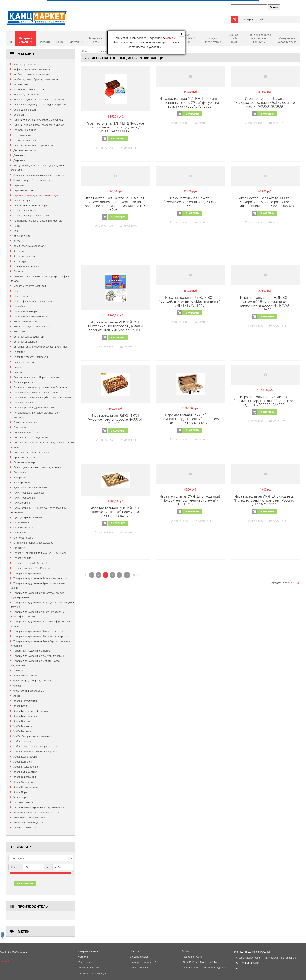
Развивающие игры (25, 462)
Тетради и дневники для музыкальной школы (40, 553)
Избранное (104, 148)
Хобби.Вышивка (23, 726)
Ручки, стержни (22, 503)
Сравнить (128, 148)
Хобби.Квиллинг (23, 762)
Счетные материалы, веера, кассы (34, 543)
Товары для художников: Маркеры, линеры (39, 631)
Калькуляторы (22, 200)
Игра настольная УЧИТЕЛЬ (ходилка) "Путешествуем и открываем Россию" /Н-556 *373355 (265, 500)
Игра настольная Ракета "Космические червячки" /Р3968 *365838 (190, 202)
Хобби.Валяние (22, 721)
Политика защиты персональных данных (259, 38)
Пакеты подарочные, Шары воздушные (36, 377)
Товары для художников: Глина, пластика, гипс (41, 578)
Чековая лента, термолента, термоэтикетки (39, 807)
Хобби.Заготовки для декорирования (35, 747)
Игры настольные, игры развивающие (36, 195)
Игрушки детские (24, 190)
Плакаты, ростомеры (26, 422)
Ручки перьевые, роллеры (29, 493)
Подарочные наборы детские (31, 437)
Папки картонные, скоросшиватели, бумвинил (40, 387)
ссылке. (171, 38)
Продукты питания (24, 457)
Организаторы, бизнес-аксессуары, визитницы (41, 347)
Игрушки (19, 185)
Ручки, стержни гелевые (28, 517)
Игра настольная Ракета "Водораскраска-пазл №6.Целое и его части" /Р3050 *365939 (265, 102)
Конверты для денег (25, 256)
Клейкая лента (22, 236)
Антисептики (21, 84)
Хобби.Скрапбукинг (25, 777)
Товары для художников (28, 573)
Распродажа (21, 477)
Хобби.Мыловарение (26, 767)
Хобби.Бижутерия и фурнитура (31, 711)
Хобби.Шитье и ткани (26, 787)
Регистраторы (22, 482)
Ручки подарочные (24, 498)
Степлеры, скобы (23, 538)
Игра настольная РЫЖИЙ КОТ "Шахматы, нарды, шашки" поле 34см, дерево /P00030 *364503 (265, 401)
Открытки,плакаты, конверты (31, 357)
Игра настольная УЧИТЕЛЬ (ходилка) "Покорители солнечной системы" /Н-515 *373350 (190, 500)
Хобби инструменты (25, 701)
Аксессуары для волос (27, 64)
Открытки (19, 352)
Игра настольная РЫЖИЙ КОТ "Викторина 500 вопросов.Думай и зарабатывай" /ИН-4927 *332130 (115, 326)
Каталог (87, 51)
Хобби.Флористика (24, 782)
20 (289, 583)
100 (297, 583)
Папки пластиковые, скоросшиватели (36, 392)
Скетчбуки (20, 533)
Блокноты (19, 115)
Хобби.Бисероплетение (27, 716)
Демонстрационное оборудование (34, 145)
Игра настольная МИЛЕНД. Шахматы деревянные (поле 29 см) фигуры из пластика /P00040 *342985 (190, 102)
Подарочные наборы (26, 432)
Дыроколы (20, 160)
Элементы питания (25, 828)
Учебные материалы (25, 676)
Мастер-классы (86, 962)
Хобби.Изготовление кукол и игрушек (35, 752)
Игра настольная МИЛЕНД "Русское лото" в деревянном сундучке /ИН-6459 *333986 (115, 127)
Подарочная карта (192, 957)
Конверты (19, 251)
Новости (44, 42)
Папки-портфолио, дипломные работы (36, 408)
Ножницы (19, 332)
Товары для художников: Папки (32, 651)
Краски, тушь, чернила (27, 266)
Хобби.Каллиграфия (25, 757)
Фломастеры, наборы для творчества (35, 681)
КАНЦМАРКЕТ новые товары (31, 205)
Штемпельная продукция (28, 823)
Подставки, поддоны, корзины (31, 452)
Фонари (18, 686)
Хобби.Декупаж (23, 741)
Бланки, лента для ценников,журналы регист (40, 105)
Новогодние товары (25, 321)
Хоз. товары (20, 797)
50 (292, 583)
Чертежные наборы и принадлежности (36, 812)
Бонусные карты (96, 40)
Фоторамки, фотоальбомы (29, 691)
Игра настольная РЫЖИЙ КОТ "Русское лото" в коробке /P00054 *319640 (115, 419)
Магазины (76, 42)
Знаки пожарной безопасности (32, 180)
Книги (17, 241)
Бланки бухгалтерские (26, 94)
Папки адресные (23, 382)
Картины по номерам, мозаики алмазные (38, 221)
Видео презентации (213, 40)
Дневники (19, 155)
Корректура (20, 261)
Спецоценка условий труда (287, 40)
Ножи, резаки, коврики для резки (33, 327)
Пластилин (20, 427)
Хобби (17, 696)
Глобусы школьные (25, 130)
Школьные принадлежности (30, 817)
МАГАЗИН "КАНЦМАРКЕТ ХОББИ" (186, 38)
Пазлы (17, 367)
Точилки (18, 670)
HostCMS (4, 961)
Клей (16, 231)
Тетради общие (22, 558)
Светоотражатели (24, 528)
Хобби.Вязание (22, 731)
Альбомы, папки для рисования (32, 74)
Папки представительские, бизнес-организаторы (42, 397)
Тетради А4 (20, 548)
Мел (16, 291)
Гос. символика (23, 135)
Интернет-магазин (25, 40)
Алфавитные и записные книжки (33, 69)
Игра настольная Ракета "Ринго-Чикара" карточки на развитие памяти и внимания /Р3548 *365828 (265, 202)
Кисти (17, 226)
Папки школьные (24, 403)
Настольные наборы (25, 311)
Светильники (21, 522)
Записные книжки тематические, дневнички (39, 175)
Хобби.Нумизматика (25, 772)
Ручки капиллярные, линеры (30, 488)
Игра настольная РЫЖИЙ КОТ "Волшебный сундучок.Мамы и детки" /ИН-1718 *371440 (190, 301)
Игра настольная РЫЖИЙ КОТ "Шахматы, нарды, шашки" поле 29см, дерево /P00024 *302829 (190, 419)
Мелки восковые (23, 296)
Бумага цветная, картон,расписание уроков (39, 125)
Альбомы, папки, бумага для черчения (36, 79)
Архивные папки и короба (29, 89)
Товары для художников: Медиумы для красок (41, 636)
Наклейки (19, 306)
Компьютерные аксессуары (30, 246)
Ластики (18, 271)
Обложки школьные (25, 342)
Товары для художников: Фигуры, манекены (39, 656)
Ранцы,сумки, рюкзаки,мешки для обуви (37, 467)
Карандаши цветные (25, 210)
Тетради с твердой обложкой (30, 563)
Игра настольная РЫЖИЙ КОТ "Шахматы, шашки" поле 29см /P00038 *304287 (115, 512)
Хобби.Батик (21, 706)
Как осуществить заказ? (143, 962)
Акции (60, 42)
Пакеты (18, 372)
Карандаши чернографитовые (31, 216)
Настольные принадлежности (31, 316)
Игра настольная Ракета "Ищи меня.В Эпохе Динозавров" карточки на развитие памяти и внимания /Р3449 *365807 (115, 204)
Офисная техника (24, 362)
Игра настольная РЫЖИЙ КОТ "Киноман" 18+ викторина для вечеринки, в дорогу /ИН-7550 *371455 (265, 303)
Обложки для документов (28, 337)
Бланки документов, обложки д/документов (39, 100)
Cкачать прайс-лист (234, 38)
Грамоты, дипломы (25, 140)
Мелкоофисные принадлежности (33, 301)
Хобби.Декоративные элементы (32, 736)
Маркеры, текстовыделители (30, 286)
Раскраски (20, 472)
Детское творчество (25, 150)
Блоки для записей (25, 110)
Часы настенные (23, 802)
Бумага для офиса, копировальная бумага (38, 120)
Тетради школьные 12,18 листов (32, 568)
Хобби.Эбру (20, 792)
